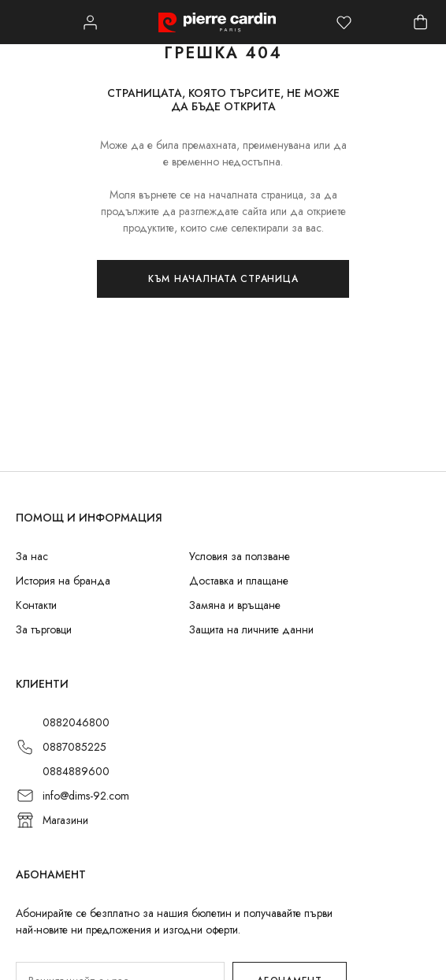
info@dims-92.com (86, 796)
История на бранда (63, 581)
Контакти (36, 605)
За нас (32, 556)
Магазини (65, 820)
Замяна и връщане (235, 605)
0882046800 (76, 722)
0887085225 (74, 747)
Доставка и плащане (239, 581)
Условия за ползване (240, 556)
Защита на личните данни (251, 629)
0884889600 (76, 771)
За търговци (44, 629)
